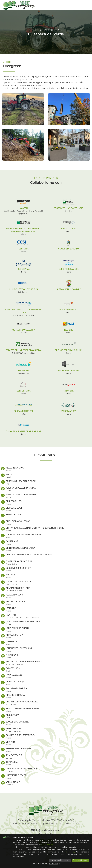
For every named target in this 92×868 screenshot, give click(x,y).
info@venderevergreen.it (46, 831)
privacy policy (70, 852)
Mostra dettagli (55, 864)
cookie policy (48, 845)
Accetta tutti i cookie (80, 860)
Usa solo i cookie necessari (60, 860)
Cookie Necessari (38, 864)
